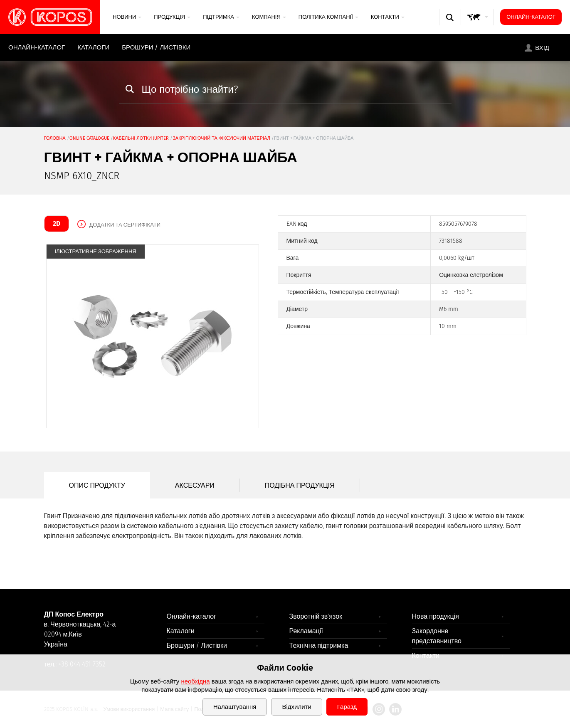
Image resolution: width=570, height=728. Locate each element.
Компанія (269, 17)
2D (57, 223)
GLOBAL (478, 25)
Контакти (388, 17)
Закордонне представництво (437, 636)
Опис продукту (97, 485)
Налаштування (235, 707)
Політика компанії (328, 17)
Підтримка (221, 17)
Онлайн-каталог (531, 17)
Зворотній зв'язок (316, 616)
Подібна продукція (300, 485)
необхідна (195, 681)
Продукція (172, 17)
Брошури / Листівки (156, 47)
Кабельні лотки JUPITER (141, 138)
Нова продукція (436, 616)
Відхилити (296, 707)
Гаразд (347, 707)
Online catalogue (89, 138)
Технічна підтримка (319, 645)
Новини (127, 17)
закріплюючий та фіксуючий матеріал (221, 138)
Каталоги (93, 47)
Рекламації (306, 631)
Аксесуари (195, 485)
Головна (55, 138)
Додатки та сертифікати (125, 225)
